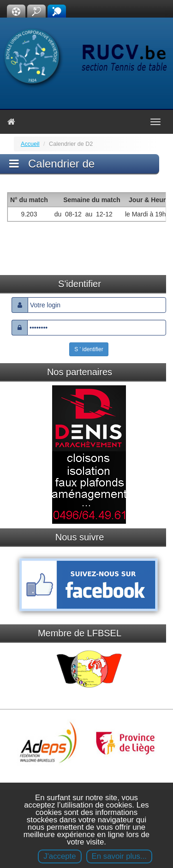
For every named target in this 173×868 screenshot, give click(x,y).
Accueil (30, 144)
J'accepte (60, 856)
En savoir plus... (119, 856)
